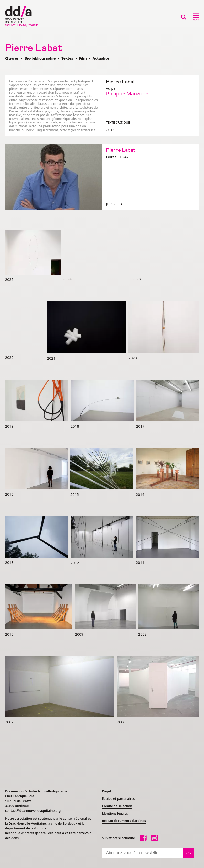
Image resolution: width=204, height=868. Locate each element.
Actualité (101, 58)
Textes (67, 58)
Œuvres (12, 58)
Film (83, 58)
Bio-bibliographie (40, 58)
